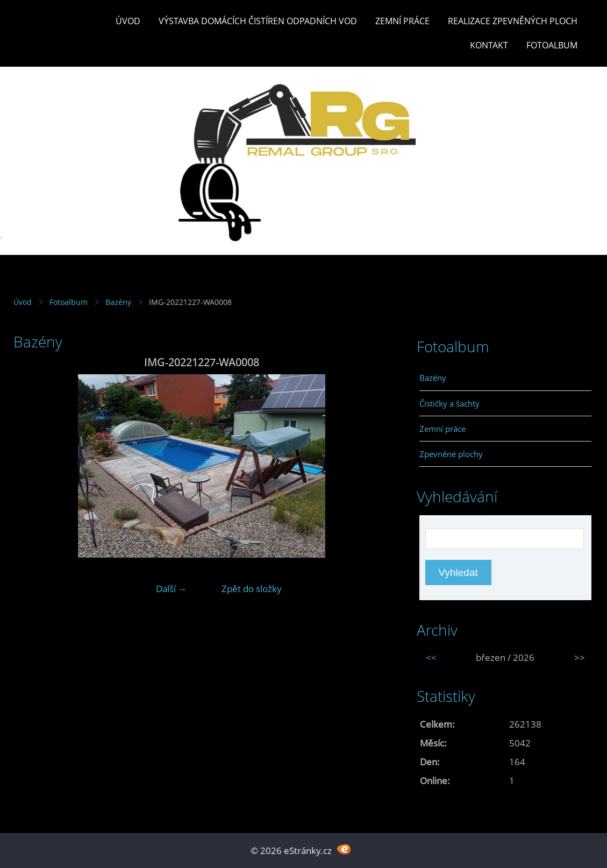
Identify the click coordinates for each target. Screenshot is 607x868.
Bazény (118, 302)
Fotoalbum (552, 45)
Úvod (128, 21)
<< (431, 657)
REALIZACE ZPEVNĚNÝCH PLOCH (513, 21)
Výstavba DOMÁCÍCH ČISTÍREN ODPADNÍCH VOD (258, 21)
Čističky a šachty (449, 403)
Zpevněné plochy (451, 454)
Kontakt (489, 45)
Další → (172, 589)
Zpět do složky (252, 589)
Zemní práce (402, 21)
